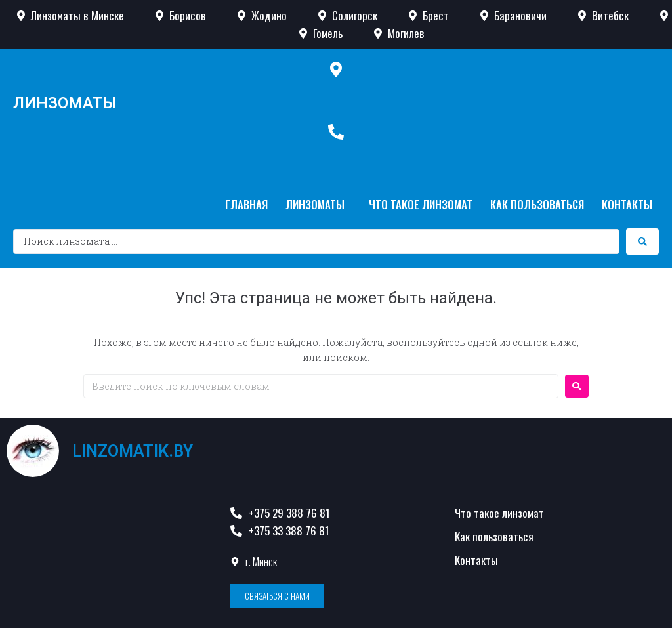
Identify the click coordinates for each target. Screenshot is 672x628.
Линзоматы (65, 103)
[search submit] (642, 241)
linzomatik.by (133, 451)
